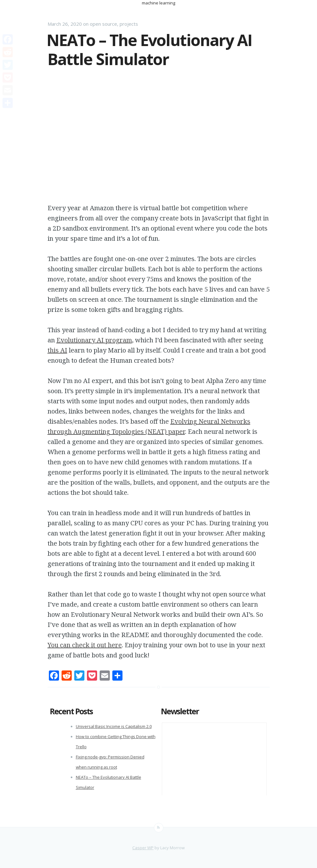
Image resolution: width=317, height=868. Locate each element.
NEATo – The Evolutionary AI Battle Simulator (149, 50)
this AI (57, 350)
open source (103, 24)
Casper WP (143, 848)
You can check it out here (85, 645)
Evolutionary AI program (94, 340)
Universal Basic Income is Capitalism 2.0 (114, 726)
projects (129, 24)
